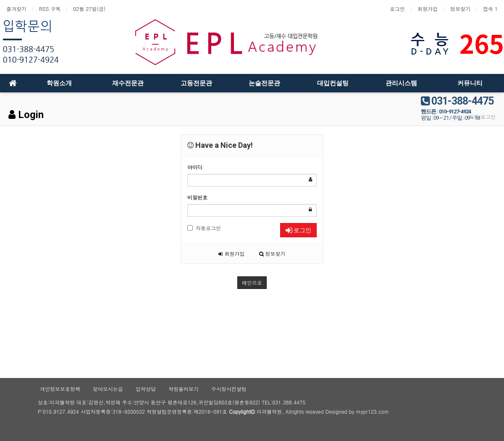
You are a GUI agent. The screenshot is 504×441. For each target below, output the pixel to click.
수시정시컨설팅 (229, 389)
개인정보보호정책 (60, 389)
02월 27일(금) (89, 9)
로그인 (397, 9)
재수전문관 (128, 83)
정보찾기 (460, 9)
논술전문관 (264, 83)
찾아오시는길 (108, 389)
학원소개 (59, 83)
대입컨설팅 (333, 83)
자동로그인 (204, 228)
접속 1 (490, 9)
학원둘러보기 (184, 389)
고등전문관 (196, 83)
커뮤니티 (470, 83)
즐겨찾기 (16, 9)
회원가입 (428, 9)
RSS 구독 (50, 9)
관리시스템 (401, 83)
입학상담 (146, 389)
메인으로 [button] (252, 282)
